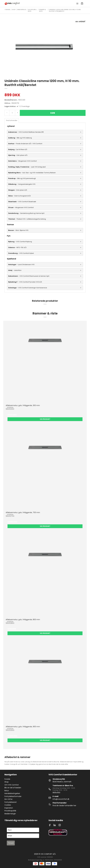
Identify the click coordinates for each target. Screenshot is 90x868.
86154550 (56, 793)
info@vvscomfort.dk (61, 799)
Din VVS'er (8, 799)
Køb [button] (53, 113)
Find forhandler (12, 120)
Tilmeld (11, 843)
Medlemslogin (10, 814)
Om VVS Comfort (12, 785)
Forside (7, 779)
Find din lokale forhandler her (64, 806)
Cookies (8, 805)
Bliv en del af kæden (13, 788)
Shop (7, 782)
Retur (7, 791)
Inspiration (9, 808)
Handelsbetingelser (12, 793)
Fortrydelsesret (11, 802)
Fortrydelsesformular (13, 796)
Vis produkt (45, 419)
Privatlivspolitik (10, 811)
